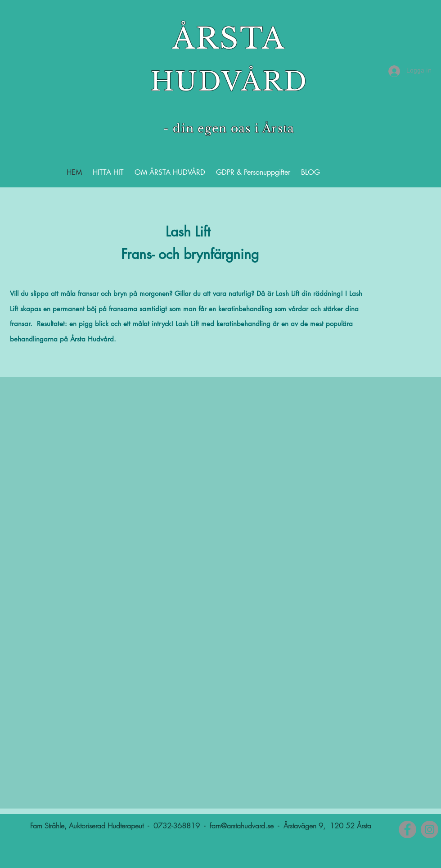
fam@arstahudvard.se (242, 826)
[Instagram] (430, 829)
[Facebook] (407, 829)
